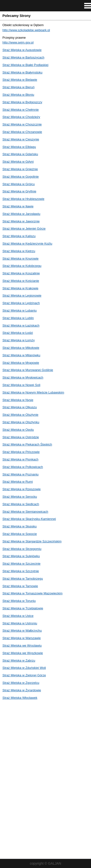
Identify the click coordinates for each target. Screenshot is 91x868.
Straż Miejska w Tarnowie (20, 586)
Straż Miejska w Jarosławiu (21, 214)
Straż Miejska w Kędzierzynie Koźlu (27, 244)
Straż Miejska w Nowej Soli (21, 385)
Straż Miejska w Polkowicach (23, 467)
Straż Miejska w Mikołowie (21, 348)
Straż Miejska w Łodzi (18, 333)
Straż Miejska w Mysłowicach (23, 377)
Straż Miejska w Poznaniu (21, 474)
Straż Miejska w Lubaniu (20, 310)
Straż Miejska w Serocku (20, 497)
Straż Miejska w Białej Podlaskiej (25, 65)
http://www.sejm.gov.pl (18, 42)
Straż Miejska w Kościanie (21, 281)
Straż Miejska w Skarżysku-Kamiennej (29, 519)
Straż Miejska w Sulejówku (21, 556)
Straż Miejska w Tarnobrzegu (23, 579)
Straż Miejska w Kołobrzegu (22, 266)
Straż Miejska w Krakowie (20, 288)
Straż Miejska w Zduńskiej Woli (24, 668)
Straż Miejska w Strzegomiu (22, 549)
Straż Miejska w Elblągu (19, 147)
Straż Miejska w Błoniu (18, 95)
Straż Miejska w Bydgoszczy (22, 102)
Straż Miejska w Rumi (18, 482)
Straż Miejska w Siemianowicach (25, 512)
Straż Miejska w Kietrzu (19, 251)
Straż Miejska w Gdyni (18, 162)
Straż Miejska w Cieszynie (21, 139)
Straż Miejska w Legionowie (22, 295)
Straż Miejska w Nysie (18, 400)
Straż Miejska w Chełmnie (21, 110)
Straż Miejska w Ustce (18, 616)
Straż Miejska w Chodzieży (21, 117)
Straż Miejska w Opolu (18, 430)
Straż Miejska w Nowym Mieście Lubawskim (33, 392)
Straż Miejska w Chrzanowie (22, 132)
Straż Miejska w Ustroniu (20, 623)
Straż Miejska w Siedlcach (21, 504)
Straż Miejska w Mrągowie (21, 363)
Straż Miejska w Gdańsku (20, 154)
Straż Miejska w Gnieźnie (20, 169)
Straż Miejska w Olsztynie (20, 415)
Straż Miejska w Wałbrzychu (22, 631)
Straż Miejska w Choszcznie (22, 124)
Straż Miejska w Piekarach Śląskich (27, 444)
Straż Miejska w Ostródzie (21, 437)
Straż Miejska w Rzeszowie (22, 489)
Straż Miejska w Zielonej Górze (24, 675)
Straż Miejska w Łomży (19, 340)
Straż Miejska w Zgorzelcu (21, 683)
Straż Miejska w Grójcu (19, 184)
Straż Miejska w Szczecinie (21, 564)
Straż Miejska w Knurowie (21, 259)
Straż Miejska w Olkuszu (20, 407)
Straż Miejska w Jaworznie (21, 221)
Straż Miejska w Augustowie (22, 50)
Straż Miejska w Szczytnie (21, 571)
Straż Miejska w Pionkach (20, 459)
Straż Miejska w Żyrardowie (22, 690)
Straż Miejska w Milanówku (21, 355)
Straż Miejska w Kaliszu (19, 236)
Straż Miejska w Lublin (18, 318)
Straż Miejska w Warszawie (22, 638)
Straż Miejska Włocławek (20, 698)
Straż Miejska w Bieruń (18, 87)
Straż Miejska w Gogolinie (21, 177)
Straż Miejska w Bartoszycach (23, 57)
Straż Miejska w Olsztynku (21, 422)
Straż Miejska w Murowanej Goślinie (28, 370)
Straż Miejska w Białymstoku (22, 72)
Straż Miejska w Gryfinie (19, 191)
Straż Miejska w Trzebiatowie (23, 608)
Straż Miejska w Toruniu (19, 601)
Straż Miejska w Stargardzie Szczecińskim (32, 541)
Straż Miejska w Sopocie (20, 534)
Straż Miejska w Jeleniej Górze (24, 229)
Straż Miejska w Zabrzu (19, 660)
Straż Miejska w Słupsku (20, 526)
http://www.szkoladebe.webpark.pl (26, 30)
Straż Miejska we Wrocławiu (22, 646)
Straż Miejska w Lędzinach (21, 303)
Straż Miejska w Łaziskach (21, 325)
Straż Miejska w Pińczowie (21, 452)
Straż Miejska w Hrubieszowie (23, 199)
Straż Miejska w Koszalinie (21, 273)
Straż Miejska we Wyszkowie (23, 653)
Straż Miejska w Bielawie (20, 80)
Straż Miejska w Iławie (18, 206)
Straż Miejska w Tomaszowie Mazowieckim (33, 593)
